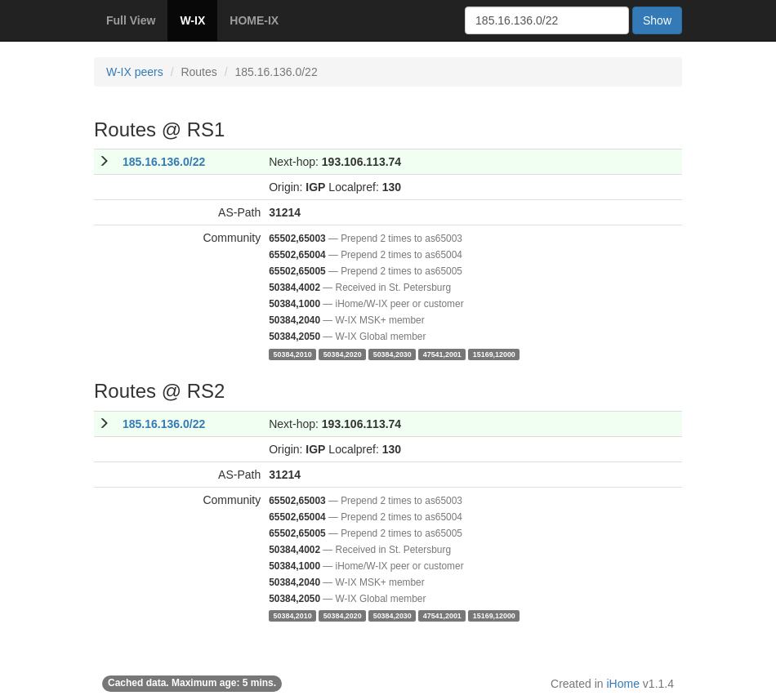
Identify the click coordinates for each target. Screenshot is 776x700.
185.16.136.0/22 (164, 162)
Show (657, 20)
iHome (623, 684)
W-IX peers (135, 72)
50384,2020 (343, 354)
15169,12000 (494, 354)
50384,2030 (392, 354)
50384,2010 (293, 354)
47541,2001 (442, 354)
